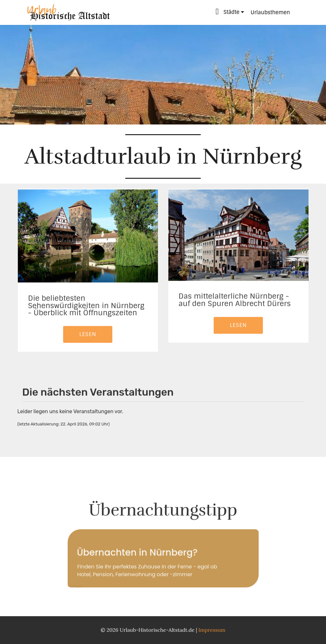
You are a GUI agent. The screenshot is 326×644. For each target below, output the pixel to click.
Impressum (212, 632)
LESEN (88, 344)
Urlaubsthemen (270, 12)
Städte (228, 11)
